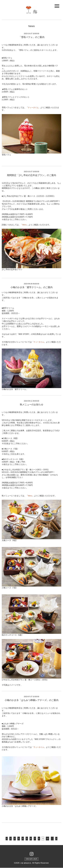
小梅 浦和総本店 (25, 863)
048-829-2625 (32, 859)
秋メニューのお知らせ (32, 404)
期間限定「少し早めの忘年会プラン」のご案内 (32, 175)
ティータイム (34, 107)
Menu (25, 225)
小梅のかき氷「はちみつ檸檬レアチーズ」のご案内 (32, 700)
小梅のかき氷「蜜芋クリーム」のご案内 (32, 287)
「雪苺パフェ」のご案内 (32, 37)
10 (48, 839)
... (53, 839)
